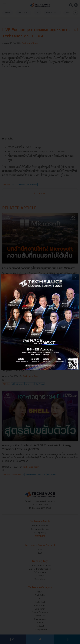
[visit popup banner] (40, 322)
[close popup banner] (75, 277)
